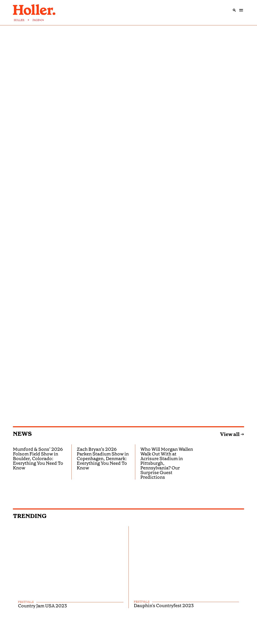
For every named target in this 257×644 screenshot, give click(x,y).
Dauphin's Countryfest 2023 (164, 606)
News (22, 434)
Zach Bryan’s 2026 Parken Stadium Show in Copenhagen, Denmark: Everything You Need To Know (103, 459)
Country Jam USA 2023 (42, 606)
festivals (26, 602)
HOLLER (19, 20)
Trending (30, 516)
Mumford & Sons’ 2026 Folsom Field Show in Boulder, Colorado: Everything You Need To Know (38, 459)
